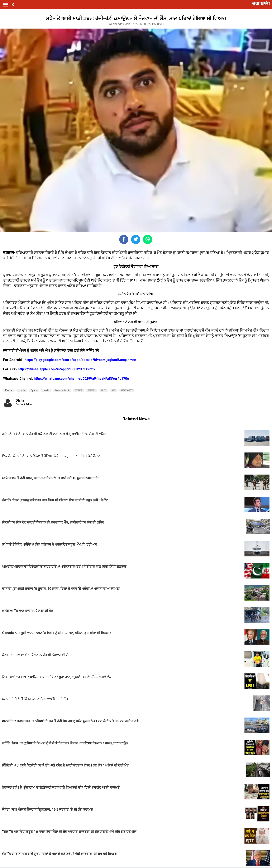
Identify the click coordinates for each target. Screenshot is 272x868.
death (46, 390)
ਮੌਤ (114, 390)
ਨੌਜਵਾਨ (92, 390)
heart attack (62, 390)
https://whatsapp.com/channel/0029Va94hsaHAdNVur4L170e (81, 379)
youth (22, 390)
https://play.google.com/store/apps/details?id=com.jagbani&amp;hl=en (80, 360)
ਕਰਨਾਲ (79, 390)
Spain (34, 390)
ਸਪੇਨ (104, 390)
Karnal (9, 390)
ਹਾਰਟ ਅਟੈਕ (127, 390)
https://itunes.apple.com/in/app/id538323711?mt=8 (58, 369)
